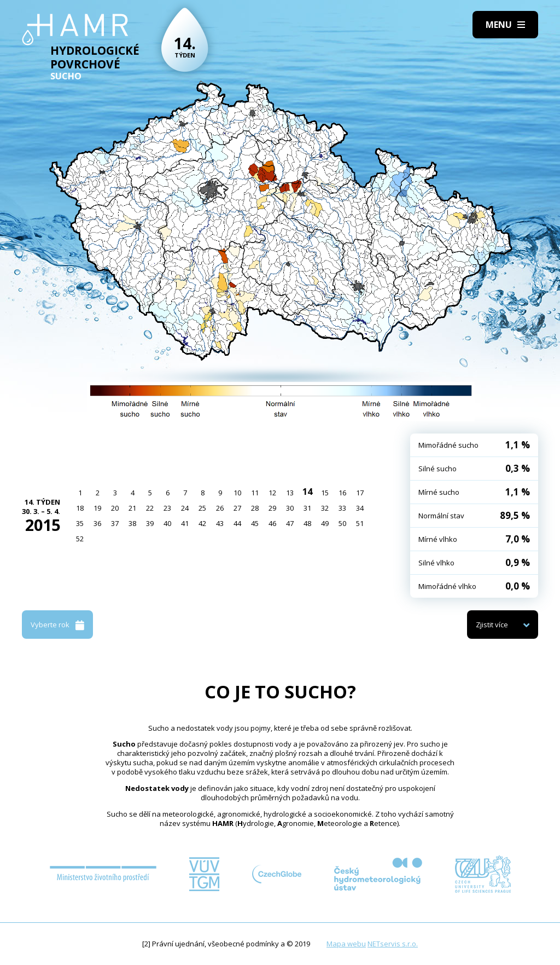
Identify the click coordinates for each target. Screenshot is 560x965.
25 (202, 508)
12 (272, 493)
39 (150, 523)
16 (342, 493)
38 (132, 523)
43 (220, 523)
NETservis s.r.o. (393, 944)
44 (237, 523)
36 (97, 523)
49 (325, 523)
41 (185, 523)
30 (290, 508)
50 (342, 523)
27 (237, 508)
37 (115, 523)
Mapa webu (346, 944)
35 (80, 523)
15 (325, 493)
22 (150, 508)
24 (185, 508)
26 (220, 508)
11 (255, 493)
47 (290, 523)
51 (360, 523)
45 (255, 523)
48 (307, 523)
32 (325, 508)
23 (167, 508)
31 (307, 508)
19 (97, 508)
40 (167, 523)
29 (272, 508)
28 (255, 508)
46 (272, 523)
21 (132, 508)
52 (80, 539)
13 (290, 493)
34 (360, 508)
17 (360, 493)
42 (202, 523)
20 (115, 508)
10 (237, 493)
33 (342, 508)
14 (307, 492)
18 (80, 508)
